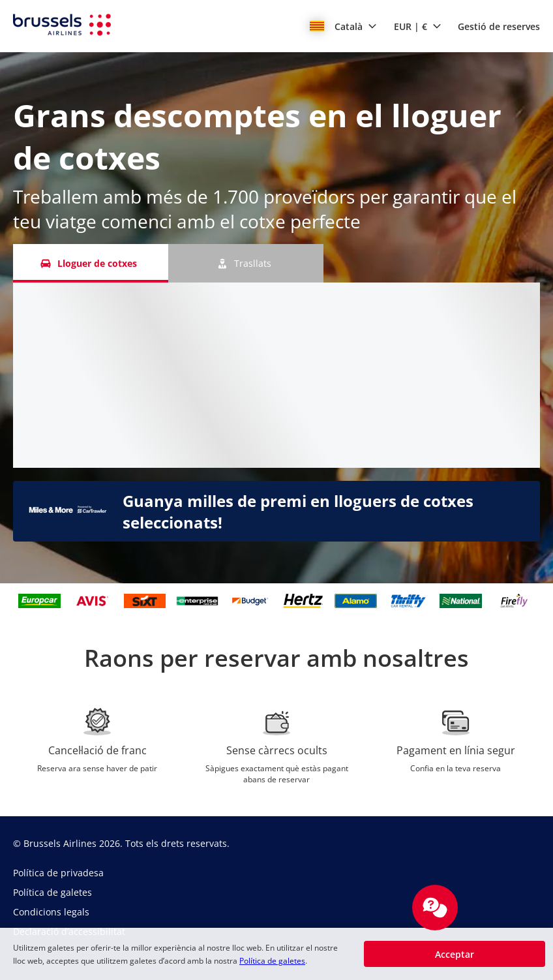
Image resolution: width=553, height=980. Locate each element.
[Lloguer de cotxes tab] (91, 263)
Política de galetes (272, 961)
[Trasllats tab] (246, 263)
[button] (343, 26)
